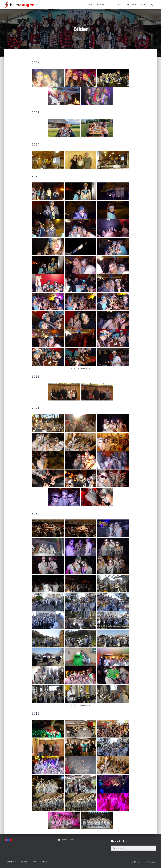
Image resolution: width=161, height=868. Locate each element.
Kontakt (143, 5)
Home (90, 5)
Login (34, 862)
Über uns (101, 5)
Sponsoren (131, 5)
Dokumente (12, 862)
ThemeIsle (152, 862)
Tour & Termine (116, 5)
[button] (105, 5)
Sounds (24, 862)
